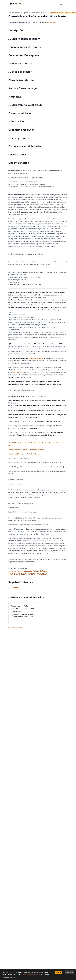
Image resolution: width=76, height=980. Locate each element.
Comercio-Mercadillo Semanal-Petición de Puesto (28, 571)
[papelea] (17, 4)
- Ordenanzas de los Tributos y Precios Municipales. (26, 450)
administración (51, 22)
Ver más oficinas (15, 628)
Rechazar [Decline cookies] (70, 972)
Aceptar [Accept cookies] (59, 972)
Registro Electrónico (36, 358)
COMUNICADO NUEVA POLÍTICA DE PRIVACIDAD (28, 574)
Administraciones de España (18, 13)
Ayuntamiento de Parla (39, 13)
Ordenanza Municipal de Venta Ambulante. (24, 454)
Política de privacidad (30, 975)
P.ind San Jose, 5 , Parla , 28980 (24, 609)
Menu (61, 4)
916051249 (17, 612)
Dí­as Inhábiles (17, 372)
